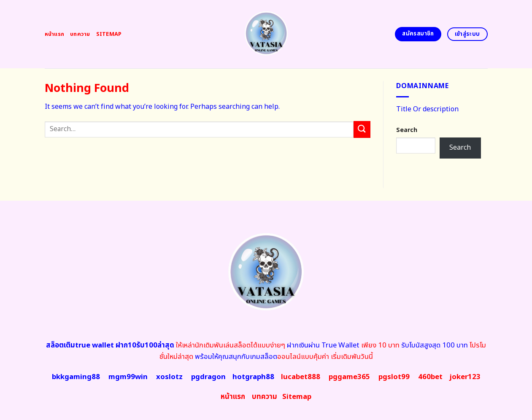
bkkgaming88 (76, 377)
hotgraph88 (253, 377)
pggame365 (349, 377)
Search (407, 130)
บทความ (80, 34)
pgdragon (208, 377)
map (297, 397)
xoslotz (169, 377)
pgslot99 (394, 377)
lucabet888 (301, 377)
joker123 (465, 377)
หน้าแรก (55, 34)
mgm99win (128, 377)
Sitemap (109, 34)
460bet (430, 377)
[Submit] (362, 129)
